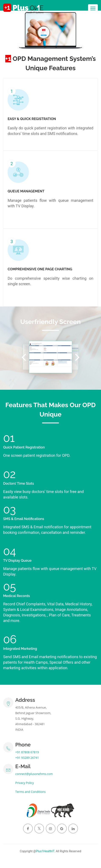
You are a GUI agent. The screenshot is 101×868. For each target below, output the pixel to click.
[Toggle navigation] (93, 9)
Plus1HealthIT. (45, 851)
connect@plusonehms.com (34, 774)
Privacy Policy (25, 783)
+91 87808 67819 (27, 752)
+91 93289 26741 (27, 758)
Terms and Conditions (30, 792)
